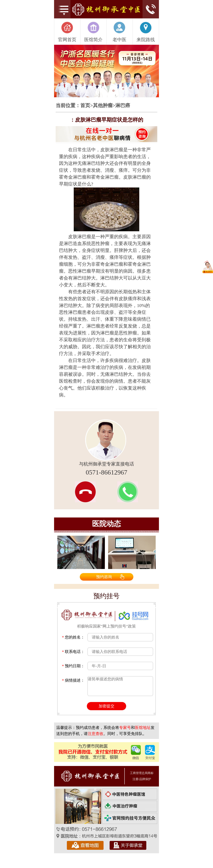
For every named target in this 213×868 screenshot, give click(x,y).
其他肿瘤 (103, 105)
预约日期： (73, 666)
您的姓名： (73, 637)
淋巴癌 (123, 105)
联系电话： (73, 652)
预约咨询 (104, 577)
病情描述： (73, 680)
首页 (85, 105)
